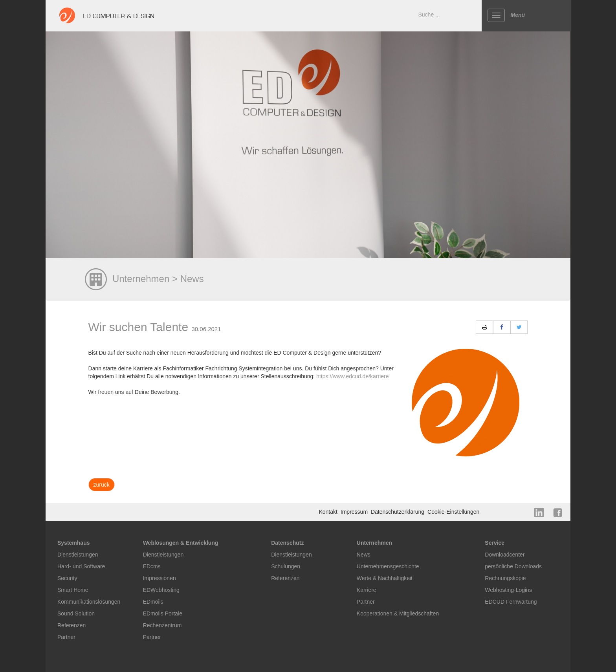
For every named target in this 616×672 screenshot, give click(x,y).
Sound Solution (76, 613)
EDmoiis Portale (163, 613)
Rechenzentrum (162, 625)
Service (495, 543)
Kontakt (329, 512)
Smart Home (73, 590)
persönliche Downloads (513, 566)
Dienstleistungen (78, 555)
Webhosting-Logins (508, 590)
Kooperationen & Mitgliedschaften (398, 613)
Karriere (367, 590)
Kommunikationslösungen (89, 602)
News (364, 555)
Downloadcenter (505, 555)
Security (67, 578)
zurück (102, 485)
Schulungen (286, 566)
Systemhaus (73, 543)
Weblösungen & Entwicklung (181, 543)
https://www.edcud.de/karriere (352, 376)
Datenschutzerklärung (398, 512)
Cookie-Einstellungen (453, 512)
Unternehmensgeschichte (388, 566)
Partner (66, 637)
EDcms (152, 566)
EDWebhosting (161, 590)
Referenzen (71, 625)
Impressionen (159, 578)
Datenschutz (287, 543)
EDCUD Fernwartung (511, 602)
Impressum (355, 512)
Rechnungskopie (505, 578)
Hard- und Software (81, 566)
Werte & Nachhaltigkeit (385, 578)
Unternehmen (374, 543)
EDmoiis (153, 602)
